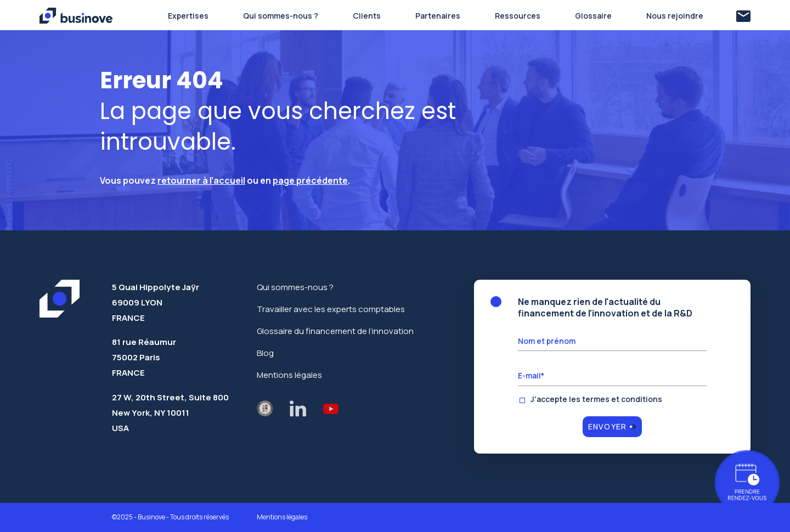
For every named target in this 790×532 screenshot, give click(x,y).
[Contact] (743, 16)
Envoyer (607, 426)
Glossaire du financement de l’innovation (335, 331)
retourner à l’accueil (201, 180)
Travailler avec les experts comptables (331, 309)
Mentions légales (289, 375)
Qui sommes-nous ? (295, 287)
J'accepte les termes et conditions (596, 399)
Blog (265, 353)
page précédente (310, 180)
